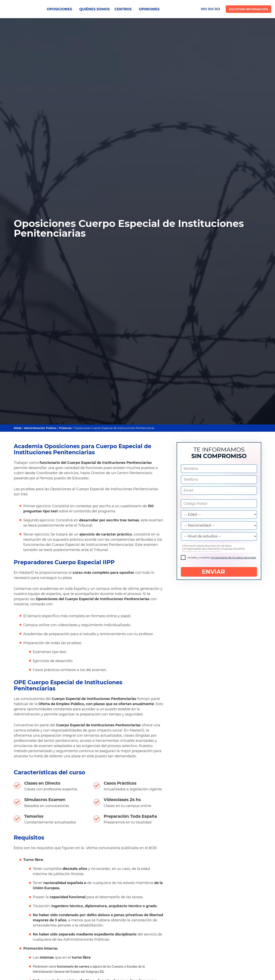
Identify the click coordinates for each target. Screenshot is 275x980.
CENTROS (124, 9)
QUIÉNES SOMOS (94, 9)
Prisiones (66, 428)
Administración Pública (40, 428)
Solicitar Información (248, 9)
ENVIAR (219, 572)
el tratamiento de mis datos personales (234, 558)
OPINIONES (149, 9)
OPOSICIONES (61, 9)
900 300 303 (210, 9)
